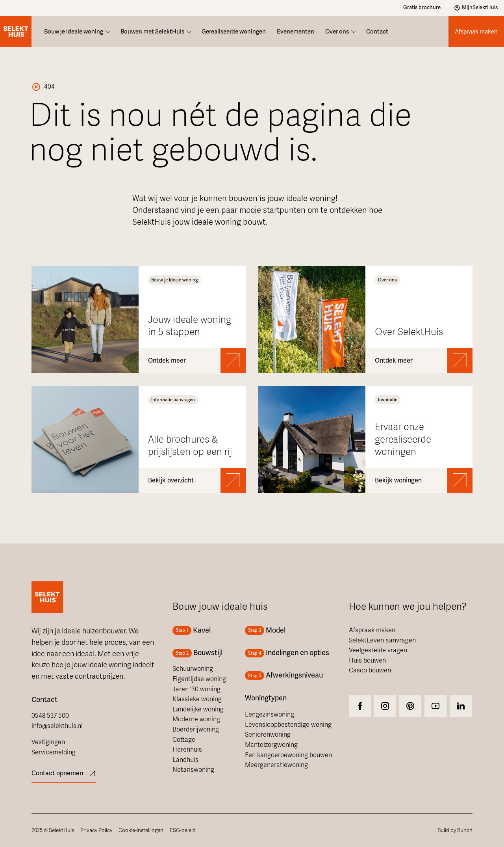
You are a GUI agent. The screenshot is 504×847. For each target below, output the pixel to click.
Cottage (184, 740)
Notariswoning (193, 770)
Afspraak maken (372, 630)
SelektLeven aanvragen (382, 640)
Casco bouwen (370, 670)
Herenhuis (187, 750)
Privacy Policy (96, 830)
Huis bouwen (367, 661)
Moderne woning (196, 719)
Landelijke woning (198, 709)
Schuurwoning (193, 669)
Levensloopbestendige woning (288, 725)
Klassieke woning (197, 699)
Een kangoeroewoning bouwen (288, 755)
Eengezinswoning (270, 715)
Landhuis (185, 760)
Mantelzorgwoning (271, 745)
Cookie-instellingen (141, 830)
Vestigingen (48, 742)
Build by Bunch (455, 830)
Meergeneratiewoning (276, 765)
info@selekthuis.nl (57, 726)
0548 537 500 (50, 716)
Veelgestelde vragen (378, 650)
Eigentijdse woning (199, 679)
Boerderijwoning (196, 730)
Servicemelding (54, 752)
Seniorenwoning (268, 735)
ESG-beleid (183, 830)
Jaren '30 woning (196, 689)
